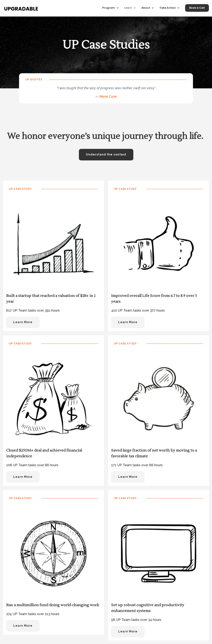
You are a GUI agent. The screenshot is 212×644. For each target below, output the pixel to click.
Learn (128, 8)
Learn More (23, 322)
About (146, 8)
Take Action (168, 8)
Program (109, 8)
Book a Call (197, 8)
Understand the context (106, 154)
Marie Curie (108, 96)
